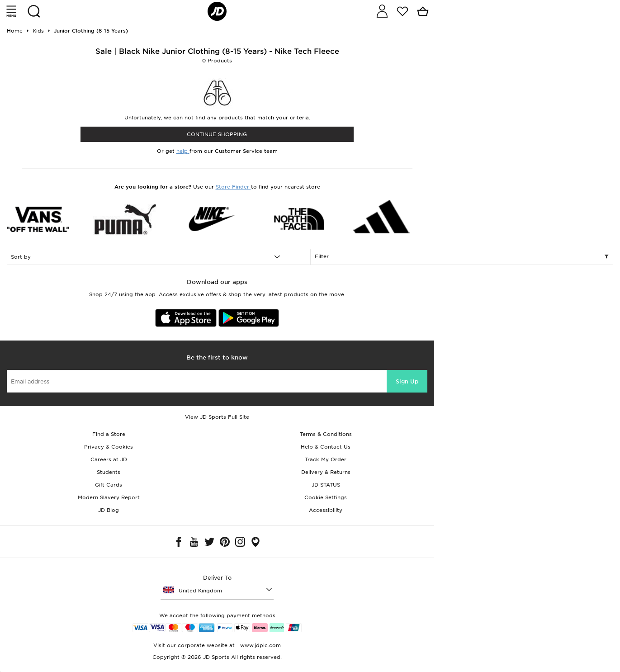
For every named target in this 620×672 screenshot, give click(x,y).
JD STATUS (326, 485)
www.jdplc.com (260, 645)
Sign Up (407, 381)
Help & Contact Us (326, 447)
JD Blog (109, 510)
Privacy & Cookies (109, 447)
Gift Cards (109, 485)
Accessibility (326, 510)
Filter (462, 257)
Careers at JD (109, 459)
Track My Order (326, 459)
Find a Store (109, 434)
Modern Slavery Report (109, 497)
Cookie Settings (326, 497)
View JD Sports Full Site (217, 417)
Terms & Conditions (326, 434)
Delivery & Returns (326, 472)
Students (109, 472)
